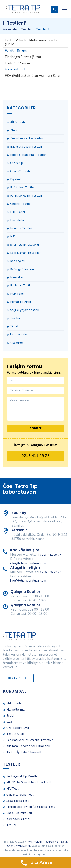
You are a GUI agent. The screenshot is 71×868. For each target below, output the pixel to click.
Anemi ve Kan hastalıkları (27, 138)
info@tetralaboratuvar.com (28, 563)
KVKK (30, 842)
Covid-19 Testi (20, 171)
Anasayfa (10, 29)
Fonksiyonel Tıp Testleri (26, 196)
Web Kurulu (23, 846)
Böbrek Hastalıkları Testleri (28, 155)
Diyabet (16, 179)
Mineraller (17, 277)
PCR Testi (17, 294)
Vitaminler (17, 343)
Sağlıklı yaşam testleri (25, 310)
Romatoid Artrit (21, 302)
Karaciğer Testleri (22, 269)
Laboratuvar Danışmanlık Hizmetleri (30, 740)
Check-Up (17, 163)
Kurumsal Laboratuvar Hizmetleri (28, 746)
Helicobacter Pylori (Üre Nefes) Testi (31, 807)
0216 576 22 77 (51, 572)
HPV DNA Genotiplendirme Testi (28, 783)
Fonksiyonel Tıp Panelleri (23, 776)
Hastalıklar (17, 220)
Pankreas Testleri (22, 286)
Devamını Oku (18, 678)
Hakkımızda (14, 703)
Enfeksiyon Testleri (23, 188)
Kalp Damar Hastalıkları (26, 253)
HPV (13, 237)
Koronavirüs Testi (18, 819)
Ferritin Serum (16, 51)
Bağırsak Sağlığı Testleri (26, 147)
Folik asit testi (16, 69)
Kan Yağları (17, 261)
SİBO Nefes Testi (18, 801)
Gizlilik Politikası (45, 842)
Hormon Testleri (21, 228)
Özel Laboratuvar (18, 728)
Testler (15, 318)
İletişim (11, 716)
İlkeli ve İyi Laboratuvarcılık (24, 752)
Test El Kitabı (15, 734)
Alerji (14, 130)
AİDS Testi (18, 122)
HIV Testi (13, 789)
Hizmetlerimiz (16, 710)
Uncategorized (20, 335)
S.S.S (10, 722)
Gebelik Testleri (21, 204)
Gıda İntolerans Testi (20, 795)
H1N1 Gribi (18, 212)
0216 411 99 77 (35, 456)
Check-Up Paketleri (19, 813)
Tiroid (14, 326)
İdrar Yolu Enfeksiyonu (25, 245)
